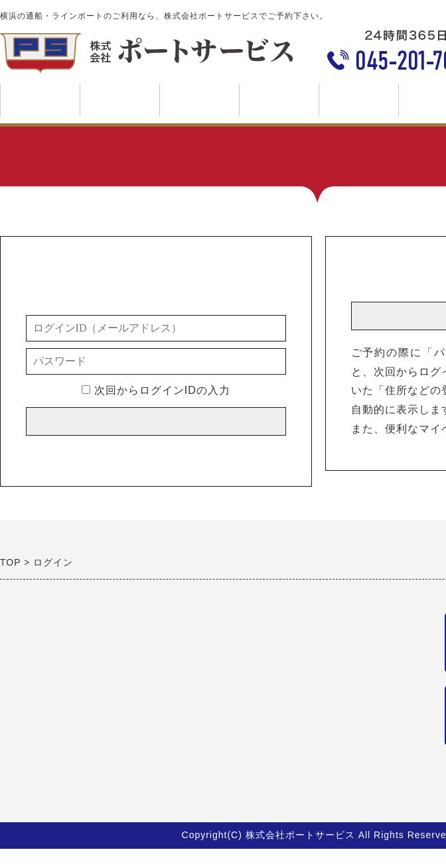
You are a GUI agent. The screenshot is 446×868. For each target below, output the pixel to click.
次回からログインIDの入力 (156, 390)
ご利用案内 (199, 105)
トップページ (40, 100)
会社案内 (358, 105)
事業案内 (119, 105)
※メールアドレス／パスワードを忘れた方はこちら (156, 451)
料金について (279, 105)
